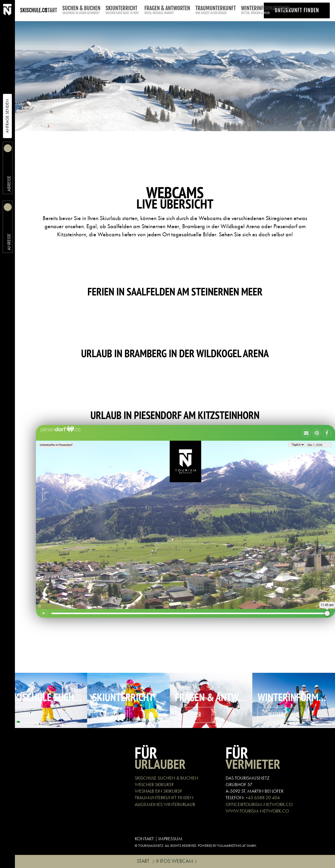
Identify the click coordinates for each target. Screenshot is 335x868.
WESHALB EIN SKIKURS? (158, 791)
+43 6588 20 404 (263, 797)
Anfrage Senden (7, 116)
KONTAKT (144, 839)
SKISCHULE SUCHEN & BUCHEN (167, 778)
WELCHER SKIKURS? (154, 784)
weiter (28, 715)
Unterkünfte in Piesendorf (56, 445)
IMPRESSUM (170, 839)
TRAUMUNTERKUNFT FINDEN (164, 797)
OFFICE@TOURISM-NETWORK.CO (259, 804)
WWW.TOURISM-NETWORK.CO (257, 811)
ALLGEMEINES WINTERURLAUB (165, 804)
